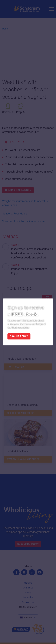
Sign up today (19, 336)
